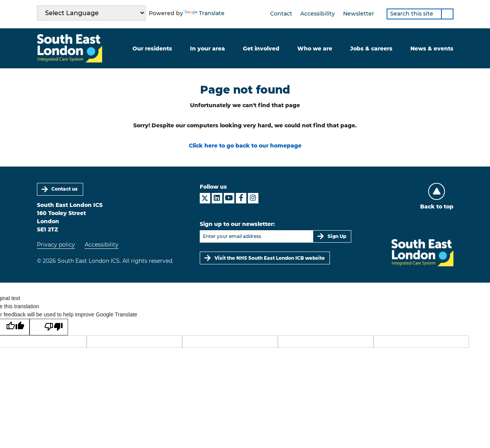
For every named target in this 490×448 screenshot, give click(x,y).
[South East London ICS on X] (205, 198)
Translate (205, 13)
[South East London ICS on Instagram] (253, 198)
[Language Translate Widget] (91, 13)
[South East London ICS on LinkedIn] (217, 198)
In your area (208, 49)
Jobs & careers (371, 49)
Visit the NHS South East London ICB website (270, 258)
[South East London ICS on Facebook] (241, 198)
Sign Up (337, 236)
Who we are (315, 49)
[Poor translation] (49, 327)
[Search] (447, 14)
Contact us (65, 189)
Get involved (261, 49)
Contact (281, 14)
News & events (432, 49)
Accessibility (318, 14)
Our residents (152, 49)
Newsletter (359, 14)
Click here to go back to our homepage (245, 146)
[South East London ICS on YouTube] (229, 198)
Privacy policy (56, 245)
